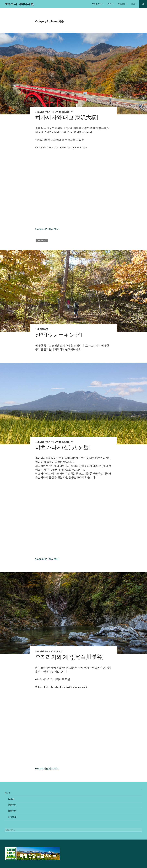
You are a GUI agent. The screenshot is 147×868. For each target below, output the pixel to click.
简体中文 (12, 805)
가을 (37, 112)
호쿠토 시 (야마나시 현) (19, 4)
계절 (133, 4)
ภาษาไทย (12, 817)
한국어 (8, 793)
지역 (109, 4)
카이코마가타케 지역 (54, 651)
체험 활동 (44, 329)
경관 (42, 112)
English (11, 799)
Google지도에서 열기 (47, 229)
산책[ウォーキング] (59, 335)
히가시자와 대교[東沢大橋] (67, 117)
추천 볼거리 (97, 4)
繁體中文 (12, 811)
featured (42, 240)
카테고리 (121, 4)
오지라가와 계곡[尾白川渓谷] (69, 657)
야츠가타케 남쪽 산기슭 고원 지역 (59, 112)
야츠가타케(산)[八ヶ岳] (63, 447)
